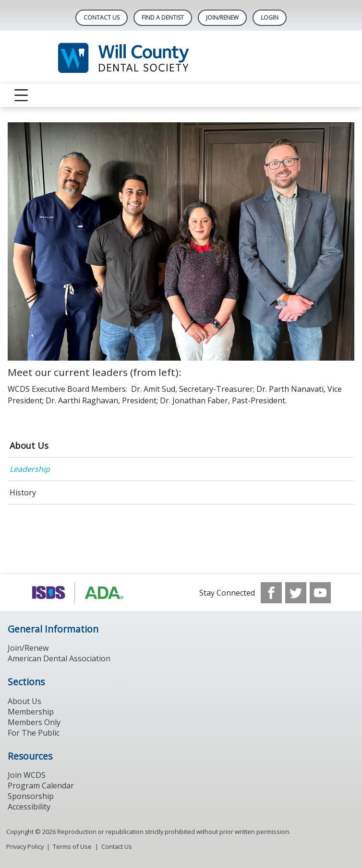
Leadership (30, 469)
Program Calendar (41, 786)
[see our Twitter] (296, 593)
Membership (31, 712)
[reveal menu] (21, 95)
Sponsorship (31, 796)
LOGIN (270, 18)
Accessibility (29, 807)
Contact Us (102, 18)
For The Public (34, 733)
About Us (29, 446)
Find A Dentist (163, 18)
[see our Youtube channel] (320, 593)
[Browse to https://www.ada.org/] (80, 593)
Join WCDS (27, 775)
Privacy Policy (25, 846)
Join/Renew (222, 18)
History (23, 493)
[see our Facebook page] (271, 593)
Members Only (34, 722)
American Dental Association (59, 658)
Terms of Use (72, 846)
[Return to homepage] (181, 57)
